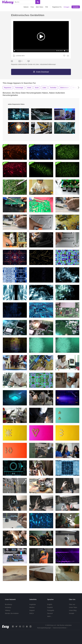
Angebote (33, 604)
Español (50, 607)
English (50, 604)
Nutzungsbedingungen (44, 628)
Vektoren (26, 7)
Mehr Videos (40, 7)
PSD (47, 7)
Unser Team (73, 607)
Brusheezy (9, 604)
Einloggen (67, 7)
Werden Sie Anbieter (12, 613)
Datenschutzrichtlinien (60, 628)
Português (51, 610)
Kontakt (71, 613)
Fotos (32, 7)
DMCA (32, 613)
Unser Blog (73, 610)
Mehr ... (50, 616)
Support (32, 610)
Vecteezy (8, 607)
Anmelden (76, 7)
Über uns (72, 604)
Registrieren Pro (57, 7)
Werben (32, 607)
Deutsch (50, 613)
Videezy (8, 610)
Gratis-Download (42, 72)
